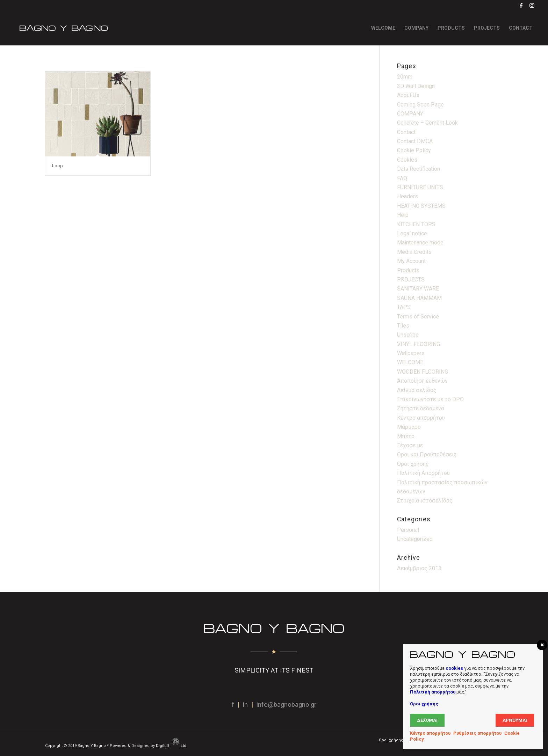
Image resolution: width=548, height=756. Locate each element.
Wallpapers (411, 353)
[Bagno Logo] (63, 28)
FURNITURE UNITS (420, 187)
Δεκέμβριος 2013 (419, 568)
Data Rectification (419, 169)
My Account (411, 261)
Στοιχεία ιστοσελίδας (425, 501)
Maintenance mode (420, 243)
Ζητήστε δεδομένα (421, 408)
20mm (405, 77)
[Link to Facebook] (521, 5)
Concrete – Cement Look (427, 123)
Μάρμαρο (409, 427)
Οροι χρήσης (413, 464)
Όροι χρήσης (424, 704)
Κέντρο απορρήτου (421, 418)
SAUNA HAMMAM (419, 298)
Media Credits (414, 252)
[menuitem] (383, 28)
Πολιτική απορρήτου (433, 692)
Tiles (403, 326)
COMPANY (410, 114)
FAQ (402, 178)
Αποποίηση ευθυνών (422, 381)
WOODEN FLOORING (423, 372)
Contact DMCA (415, 141)
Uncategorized (415, 539)
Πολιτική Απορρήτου (423, 473)
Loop (57, 166)
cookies (454, 668)
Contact (406, 132)
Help (403, 215)
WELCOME (410, 362)
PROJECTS (411, 280)
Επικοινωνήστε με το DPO (430, 399)
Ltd (184, 746)
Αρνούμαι (515, 720)
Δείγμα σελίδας (417, 390)
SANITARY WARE (418, 289)
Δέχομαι (427, 720)
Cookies (407, 160)
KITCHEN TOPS (416, 224)
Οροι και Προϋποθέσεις (427, 454)
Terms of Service (418, 317)
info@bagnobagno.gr (286, 705)
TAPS (404, 307)
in (245, 705)
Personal (408, 530)
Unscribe (408, 335)
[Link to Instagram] (532, 5)
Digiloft (163, 746)
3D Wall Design (416, 86)
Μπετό (406, 436)
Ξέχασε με (410, 445)
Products (408, 270)
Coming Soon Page (420, 105)
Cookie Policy (414, 150)
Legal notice (412, 233)
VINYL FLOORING (419, 344)
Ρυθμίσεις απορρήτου (477, 733)
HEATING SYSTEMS (421, 206)
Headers (408, 196)
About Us (408, 95)
